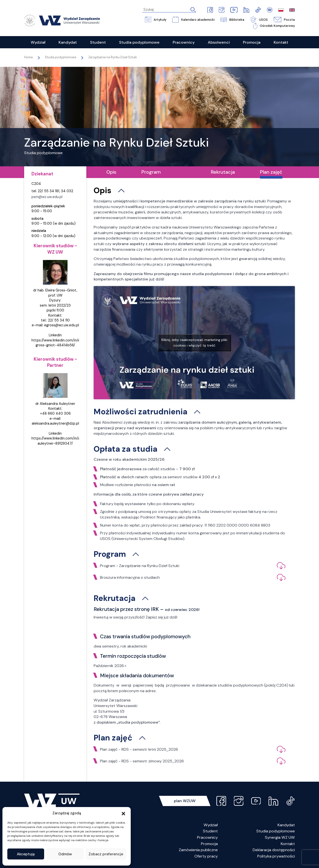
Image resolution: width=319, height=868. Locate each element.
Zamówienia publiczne (198, 850)
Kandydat (286, 825)
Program (151, 172)
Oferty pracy (206, 856)
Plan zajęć (271, 172)
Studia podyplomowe (276, 831)
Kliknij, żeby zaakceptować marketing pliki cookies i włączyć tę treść (194, 343)
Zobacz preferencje (106, 854)
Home (28, 57)
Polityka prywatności (276, 856)
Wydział (211, 825)
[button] (123, 813)
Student (210, 831)
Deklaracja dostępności (274, 850)
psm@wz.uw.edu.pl (47, 197)
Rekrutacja (223, 172)
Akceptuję (26, 854)
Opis (111, 172)
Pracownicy (207, 837)
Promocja (209, 844)
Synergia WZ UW (280, 837)
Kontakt (288, 844)
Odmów (65, 854)
